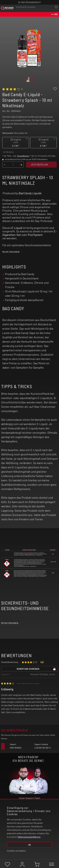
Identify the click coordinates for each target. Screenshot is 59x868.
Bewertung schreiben (36, 669)
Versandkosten (23, 156)
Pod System (35, 235)
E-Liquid (17, 228)
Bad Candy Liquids (30, 193)
